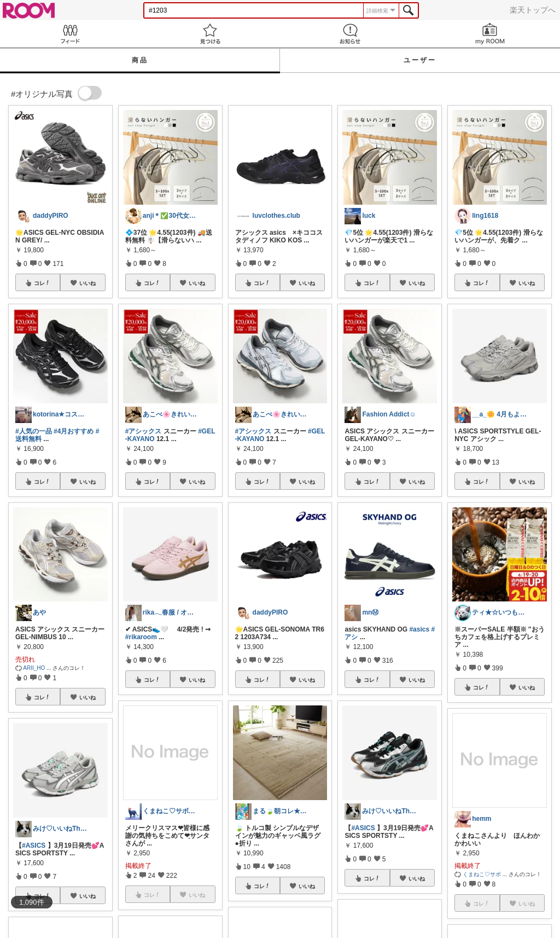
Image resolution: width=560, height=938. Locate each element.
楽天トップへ (533, 10)
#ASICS (34, 846)
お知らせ (350, 34)
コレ (42, 283)
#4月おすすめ (74, 431)
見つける (210, 34)
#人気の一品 (34, 431)
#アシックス (144, 431)
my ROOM (490, 34)
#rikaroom (141, 637)
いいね (87, 283)
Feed (70, 34)
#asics (419, 629)
